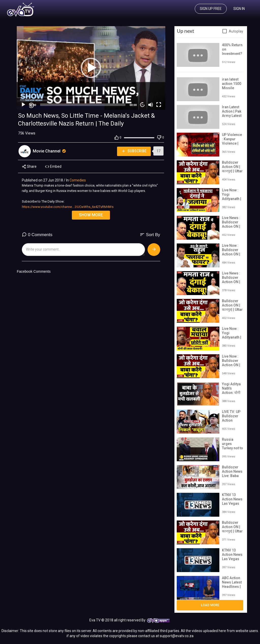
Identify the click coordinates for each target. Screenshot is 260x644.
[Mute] (151, 105)
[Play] (23, 105)
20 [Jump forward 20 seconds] (142, 105)
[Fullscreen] (159, 105)
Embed (53, 167)
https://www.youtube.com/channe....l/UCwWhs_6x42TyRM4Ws (68, 207)
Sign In (239, 9)
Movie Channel (50, 151)
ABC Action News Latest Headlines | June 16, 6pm (232, 586)
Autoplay (236, 31)
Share (29, 167)
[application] (91, 68)
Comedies (78, 180)
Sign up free (211, 9)
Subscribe (134, 151)
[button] (91, 68)
